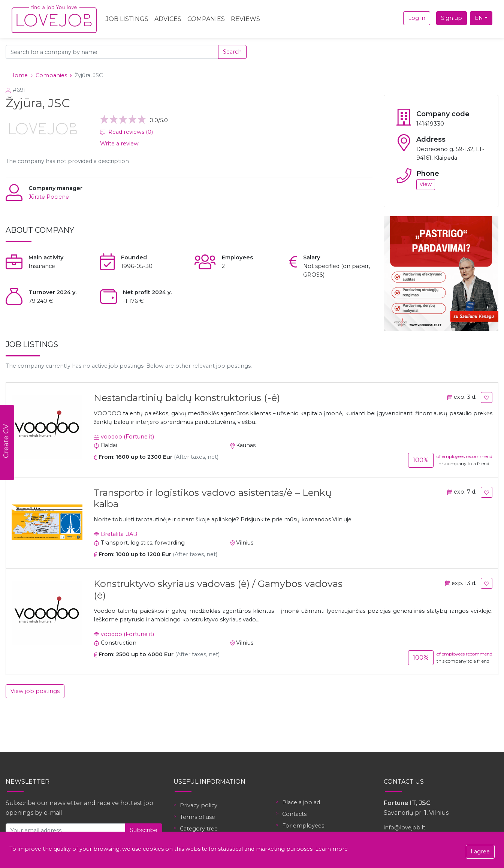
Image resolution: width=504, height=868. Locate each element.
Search (232, 52)
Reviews (245, 19)
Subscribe (144, 830)
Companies (206, 19)
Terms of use (197, 817)
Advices (168, 19)
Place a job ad (301, 802)
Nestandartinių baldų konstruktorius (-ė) (187, 398)
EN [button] (479, 18)
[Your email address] (66, 830)
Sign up (452, 18)
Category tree (199, 829)
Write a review (119, 144)
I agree (480, 852)
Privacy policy (199, 805)
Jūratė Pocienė (49, 197)
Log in (417, 18)
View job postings (35, 691)
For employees (303, 826)
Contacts (294, 814)
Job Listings (127, 19)
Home (19, 75)
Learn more (331, 849)
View (426, 184)
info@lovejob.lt (405, 828)
